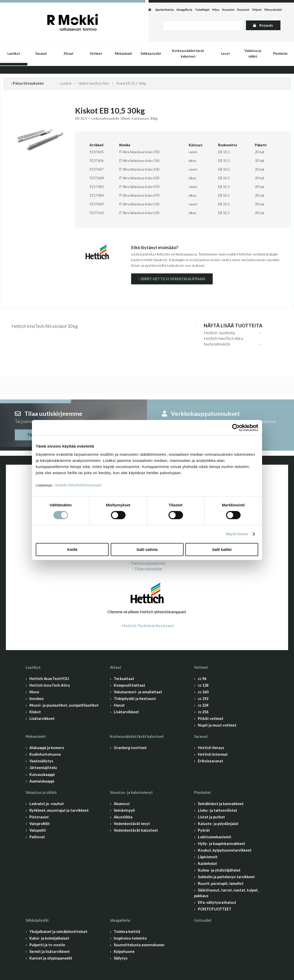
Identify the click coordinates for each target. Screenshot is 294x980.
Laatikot (14, 54)
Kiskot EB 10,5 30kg (131, 83)
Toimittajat (202, 10)
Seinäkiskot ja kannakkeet (221, 804)
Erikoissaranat (211, 761)
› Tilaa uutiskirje (147, 569)
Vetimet (96, 54)
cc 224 (203, 705)
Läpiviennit (208, 857)
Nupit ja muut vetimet (217, 725)
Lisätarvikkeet (42, 719)
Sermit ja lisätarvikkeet (50, 951)
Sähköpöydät (151, 54)
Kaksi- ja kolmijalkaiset (49, 938)
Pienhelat (280, 54)
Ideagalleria (184, 10)
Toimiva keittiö (127, 932)
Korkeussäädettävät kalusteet (188, 54)
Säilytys (121, 958)
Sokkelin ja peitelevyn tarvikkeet (226, 877)
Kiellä (72, 549)
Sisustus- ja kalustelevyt (131, 792)
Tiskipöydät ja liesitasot (135, 699)
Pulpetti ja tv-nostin (47, 945)
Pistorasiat (39, 817)
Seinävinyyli (124, 810)
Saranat (41, 54)
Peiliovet (37, 837)
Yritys (216, 10)
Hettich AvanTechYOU (49, 679)
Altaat (69, 54)
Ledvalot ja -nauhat (47, 804)
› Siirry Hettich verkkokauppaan (172, 279)
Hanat (119, 705)
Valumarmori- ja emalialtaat (138, 692)
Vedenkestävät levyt (132, 824)
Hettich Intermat (213, 754)
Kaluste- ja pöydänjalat (218, 824)
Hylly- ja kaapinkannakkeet (222, 844)
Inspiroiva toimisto (130, 938)
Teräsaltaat (124, 679)
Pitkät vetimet (211, 719)
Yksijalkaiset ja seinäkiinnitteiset (58, 932)
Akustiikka (123, 817)
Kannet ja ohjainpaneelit (51, 958)
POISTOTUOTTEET (215, 909)
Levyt (225, 54)
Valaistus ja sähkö (253, 54)
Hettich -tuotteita (219, 333)
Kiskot (35, 712)
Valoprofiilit (40, 824)
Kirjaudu (263, 25)
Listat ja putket (211, 817)
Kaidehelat (207, 864)
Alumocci (122, 804)
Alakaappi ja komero (47, 748)
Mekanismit (123, 54)
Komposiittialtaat (129, 685)
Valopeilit (38, 830)
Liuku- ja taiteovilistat (218, 810)
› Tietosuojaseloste (147, 563)
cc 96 (202, 679)
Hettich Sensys (211, 748)
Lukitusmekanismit (215, 837)
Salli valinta (147, 549)
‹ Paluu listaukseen (27, 83)
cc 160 (203, 692)
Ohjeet (257, 10)
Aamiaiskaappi (42, 781)
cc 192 (203, 699)
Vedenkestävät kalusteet (136, 830)
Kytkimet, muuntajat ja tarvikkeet (59, 810)
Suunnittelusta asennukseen (139, 945)
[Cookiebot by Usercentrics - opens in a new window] (236, 428)
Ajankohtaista (165, 10)
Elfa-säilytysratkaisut (217, 902)
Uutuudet (203, 920)
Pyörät (204, 830)
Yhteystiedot (273, 10)
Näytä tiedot (237, 534)
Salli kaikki (222, 549)
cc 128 (203, 685)
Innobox (37, 699)
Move (34, 692)
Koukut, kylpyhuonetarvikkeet (225, 850)
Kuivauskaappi (42, 775)
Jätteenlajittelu (43, 768)
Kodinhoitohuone (45, 754)
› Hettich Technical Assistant (147, 625)
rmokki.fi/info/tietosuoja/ (78, 485)
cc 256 (203, 712)
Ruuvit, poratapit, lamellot (221, 883)
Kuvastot (228, 10)
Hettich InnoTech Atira (94, 83)
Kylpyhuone (124, 951)
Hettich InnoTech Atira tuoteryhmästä (223, 341)
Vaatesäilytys (41, 761)
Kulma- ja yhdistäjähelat (219, 870)
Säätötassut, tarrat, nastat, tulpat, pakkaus (226, 893)
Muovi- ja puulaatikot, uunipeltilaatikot (64, 705)
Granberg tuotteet (130, 748)
